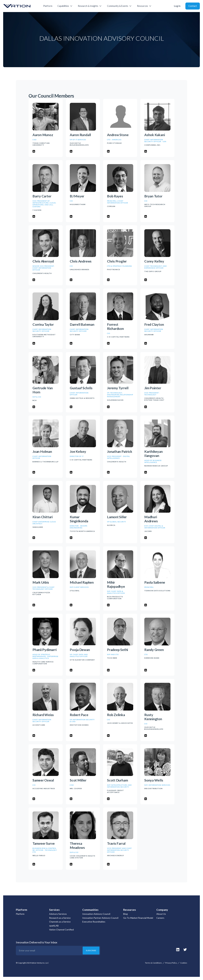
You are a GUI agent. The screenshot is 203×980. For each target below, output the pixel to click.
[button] (65, 6)
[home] (20, 6)
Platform (48, 6)
